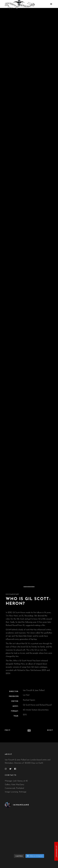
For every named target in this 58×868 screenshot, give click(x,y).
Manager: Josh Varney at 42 (16, 781)
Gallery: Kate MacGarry (14, 785)
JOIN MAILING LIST (56, 851)
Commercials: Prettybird (14, 788)
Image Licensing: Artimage (16, 792)
